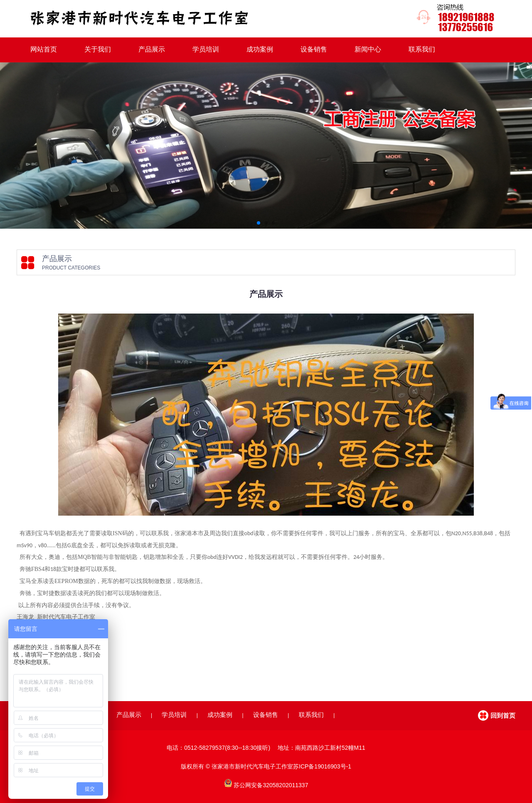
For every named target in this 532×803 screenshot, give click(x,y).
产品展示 (152, 49)
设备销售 (314, 49)
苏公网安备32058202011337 (271, 785)
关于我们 (98, 49)
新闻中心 (368, 49)
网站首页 (44, 49)
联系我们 (422, 49)
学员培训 (206, 49)
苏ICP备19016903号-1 (322, 766)
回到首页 (503, 715)
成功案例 (260, 49)
